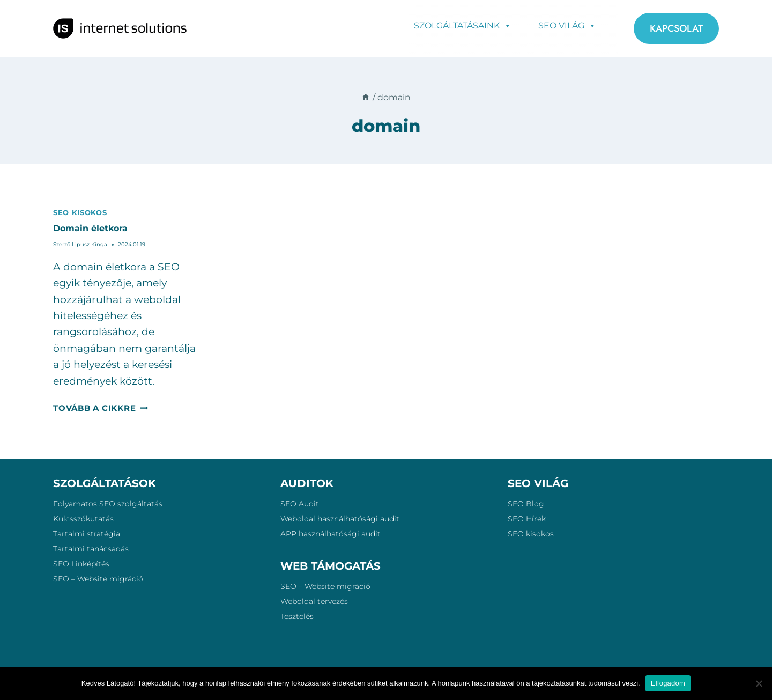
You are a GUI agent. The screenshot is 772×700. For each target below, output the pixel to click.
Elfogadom (668, 683)
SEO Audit (300, 504)
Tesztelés (297, 616)
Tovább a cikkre (101, 408)
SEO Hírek (527, 519)
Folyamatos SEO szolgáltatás (108, 504)
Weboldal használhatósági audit (340, 519)
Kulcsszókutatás (83, 519)
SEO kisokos (80, 212)
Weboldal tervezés (314, 601)
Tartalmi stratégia (87, 534)
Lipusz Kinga (90, 244)
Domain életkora (90, 228)
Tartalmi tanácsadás (91, 549)
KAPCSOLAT (676, 28)
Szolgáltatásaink (463, 25)
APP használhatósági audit (331, 534)
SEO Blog (526, 504)
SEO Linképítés (81, 564)
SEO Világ (567, 25)
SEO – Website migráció (98, 579)
